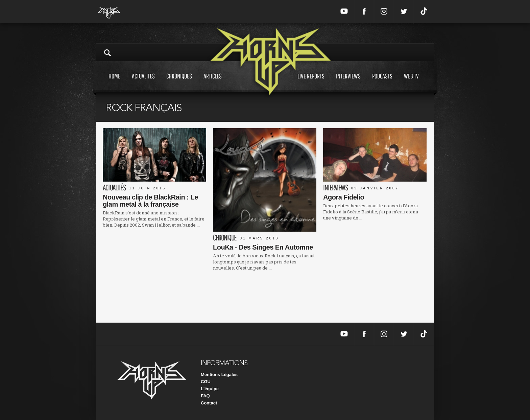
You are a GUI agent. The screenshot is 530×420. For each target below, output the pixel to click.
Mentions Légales (219, 375)
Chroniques (179, 82)
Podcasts (382, 82)
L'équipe (210, 389)
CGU (206, 382)
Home (114, 82)
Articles (213, 82)
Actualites (143, 82)
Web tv (411, 82)
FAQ (205, 396)
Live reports (311, 82)
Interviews (348, 82)
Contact (209, 403)
